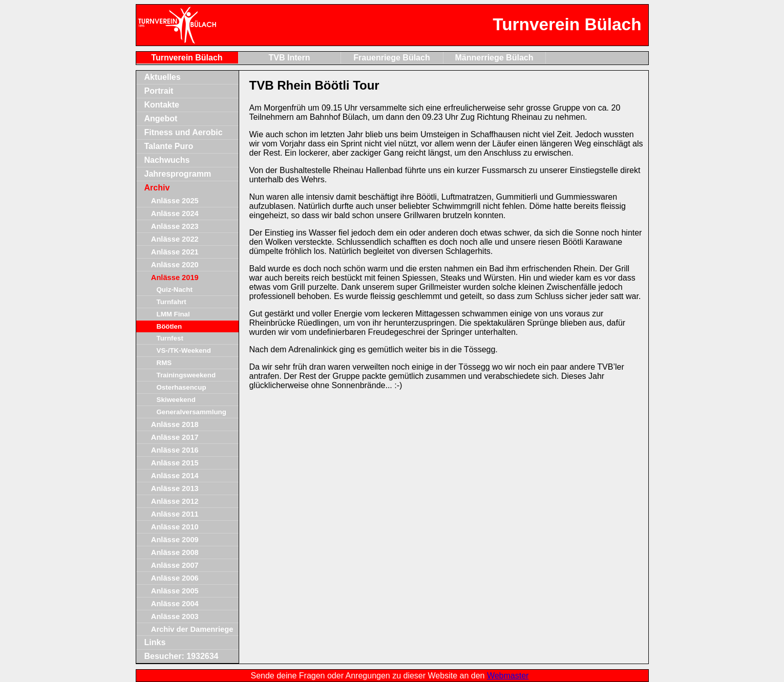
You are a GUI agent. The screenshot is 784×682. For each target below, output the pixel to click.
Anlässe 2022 (175, 239)
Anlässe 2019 (175, 278)
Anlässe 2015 (175, 463)
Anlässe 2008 (175, 552)
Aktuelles (163, 77)
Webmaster (508, 676)
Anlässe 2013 (175, 488)
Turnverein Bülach (187, 58)
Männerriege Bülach (494, 58)
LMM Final (173, 314)
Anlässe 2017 (175, 437)
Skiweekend (176, 400)
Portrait (159, 91)
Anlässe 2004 (175, 604)
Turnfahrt (172, 302)
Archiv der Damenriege (192, 629)
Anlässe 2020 (175, 265)
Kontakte (162, 105)
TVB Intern (290, 58)
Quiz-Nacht (175, 290)
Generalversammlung (192, 412)
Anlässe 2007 (175, 565)
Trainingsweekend (186, 375)
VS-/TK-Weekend (184, 350)
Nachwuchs (167, 160)
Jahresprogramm (178, 174)
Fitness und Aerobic (184, 132)
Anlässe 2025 (175, 201)
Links (155, 642)
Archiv (157, 188)
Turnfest (170, 338)
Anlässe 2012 (175, 501)
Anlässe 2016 (175, 450)
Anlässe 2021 (175, 252)
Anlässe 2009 (175, 540)
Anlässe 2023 (175, 226)
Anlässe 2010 (175, 527)
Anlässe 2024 (175, 214)
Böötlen (169, 326)
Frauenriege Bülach (391, 58)
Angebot (161, 119)
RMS (164, 363)
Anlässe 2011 (175, 514)
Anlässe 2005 (175, 591)
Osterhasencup (182, 387)
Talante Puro (169, 146)
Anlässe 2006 (175, 578)
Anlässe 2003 (175, 616)
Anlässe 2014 (175, 476)
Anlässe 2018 (175, 424)
